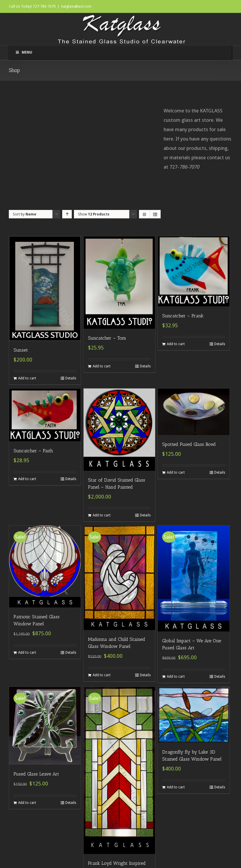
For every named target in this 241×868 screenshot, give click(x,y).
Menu (24, 52)
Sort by (25, 214)
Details (71, 378)
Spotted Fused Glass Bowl (189, 444)
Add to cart (27, 378)
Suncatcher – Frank (183, 316)
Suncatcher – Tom (107, 338)
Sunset (21, 350)
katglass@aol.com (76, 6)
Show (94, 214)
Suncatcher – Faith (33, 451)
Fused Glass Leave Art (36, 774)
